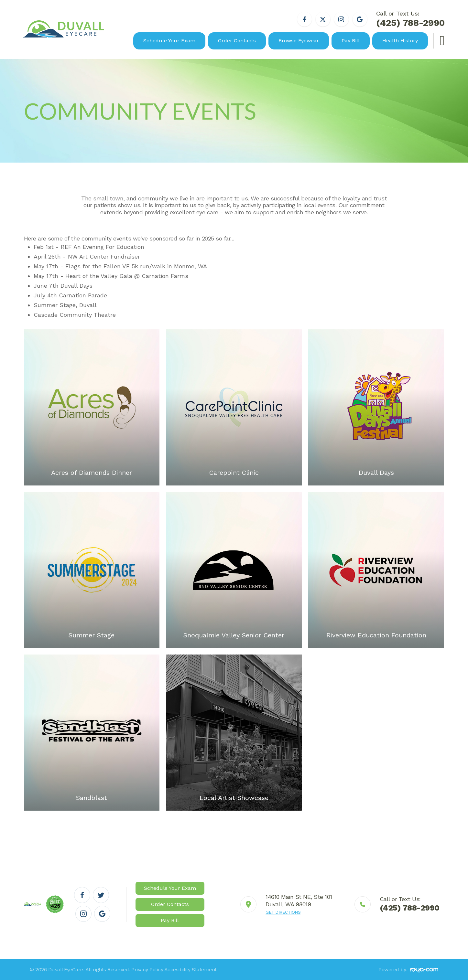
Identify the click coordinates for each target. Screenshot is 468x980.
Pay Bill (351, 41)
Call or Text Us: (410, 20)
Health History (400, 41)
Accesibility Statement (190, 969)
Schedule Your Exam (169, 41)
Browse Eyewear (299, 41)
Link (286, 904)
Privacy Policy (147, 969)
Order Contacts (237, 41)
